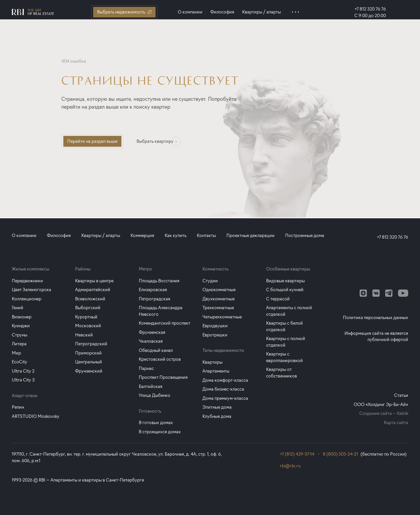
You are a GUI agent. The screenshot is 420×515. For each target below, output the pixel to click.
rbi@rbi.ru (290, 466)
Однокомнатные (219, 290)
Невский (84, 335)
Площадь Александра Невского (161, 311)
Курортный (86, 317)
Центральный (89, 362)
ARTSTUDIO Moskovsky (36, 416)
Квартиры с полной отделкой (286, 342)
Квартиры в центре (94, 281)
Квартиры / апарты (262, 12)
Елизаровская (153, 290)
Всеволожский (90, 299)
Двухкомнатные (219, 299)
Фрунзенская (152, 332)
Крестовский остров (160, 359)
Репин (18, 407)
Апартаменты (216, 371)
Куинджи (21, 326)
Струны (20, 335)
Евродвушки (215, 326)
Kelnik (403, 413)
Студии (210, 281)
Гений (18, 308)
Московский (88, 326)
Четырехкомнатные (222, 317)
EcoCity (20, 362)
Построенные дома (305, 235)
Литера (19, 344)
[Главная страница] (33, 12)
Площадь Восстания (159, 281)
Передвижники (27, 281)
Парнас (146, 368)
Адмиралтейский (93, 290)
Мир (16, 353)
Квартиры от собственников (282, 373)
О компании (190, 12)
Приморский (88, 353)
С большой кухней (285, 290)
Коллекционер (27, 299)
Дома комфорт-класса (225, 380)
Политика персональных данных (376, 317)
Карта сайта (396, 422)
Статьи (401, 395)
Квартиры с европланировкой (284, 357)
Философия (222, 12)
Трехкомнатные (218, 308)
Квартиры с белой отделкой (284, 326)
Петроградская (155, 299)
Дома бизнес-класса (223, 389)
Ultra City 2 (23, 371)
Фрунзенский (89, 371)
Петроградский (91, 344)
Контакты (206, 235)
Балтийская (151, 386)
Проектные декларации (251, 235)
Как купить (176, 235)
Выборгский (88, 308)
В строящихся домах (160, 432)
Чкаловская (151, 341)
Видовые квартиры (285, 281)
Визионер (22, 317)
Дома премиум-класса (225, 398)
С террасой (278, 299)
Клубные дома (217, 416)
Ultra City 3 (23, 380)
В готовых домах (156, 422)
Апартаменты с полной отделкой (289, 311)
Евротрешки (215, 335)
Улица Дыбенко (155, 395)
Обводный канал (156, 350)
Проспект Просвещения (163, 377)
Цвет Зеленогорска (31, 290)
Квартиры (212, 362)
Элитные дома (217, 407)
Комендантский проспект (165, 323)
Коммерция (142, 235)
